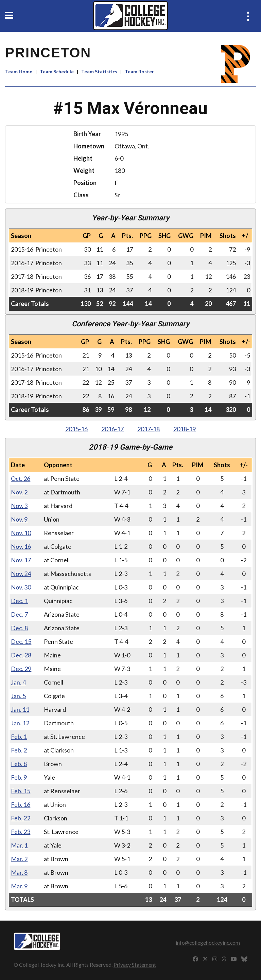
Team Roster (139, 71)
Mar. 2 (19, 859)
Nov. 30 (21, 587)
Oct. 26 (21, 478)
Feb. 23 (21, 832)
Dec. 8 (19, 628)
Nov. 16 (21, 546)
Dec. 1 (19, 601)
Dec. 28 (21, 655)
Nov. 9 (19, 519)
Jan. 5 (18, 696)
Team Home (19, 71)
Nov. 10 (21, 533)
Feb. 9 (19, 777)
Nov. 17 (21, 560)
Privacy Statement (135, 965)
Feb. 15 (21, 791)
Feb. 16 (21, 804)
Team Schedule (57, 71)
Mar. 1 (19, 845)
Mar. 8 (19, 872)
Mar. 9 (19, 886)
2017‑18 (149, 429)
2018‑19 (185, 429)
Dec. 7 (19, 614)
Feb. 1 (19, 737)
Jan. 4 (18, 682)
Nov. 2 (19, 492)
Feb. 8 (19, 764)
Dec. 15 (21, 641)
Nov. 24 (21, 574)
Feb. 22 (21, 818)
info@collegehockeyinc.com (208, 942)
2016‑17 (112, 429)
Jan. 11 (20, 709)
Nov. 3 (19, 506)
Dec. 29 (21, 669)
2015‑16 (76, 429)
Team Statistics (99, 71)
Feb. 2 (19, 750)
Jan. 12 (20, 723)
